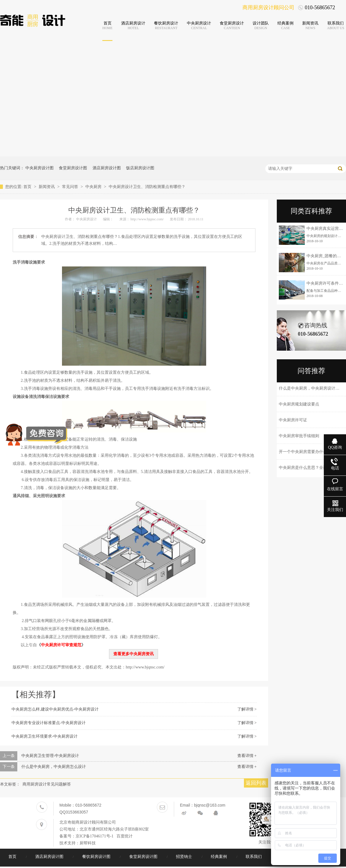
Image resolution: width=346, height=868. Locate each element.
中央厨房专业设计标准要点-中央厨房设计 (49, 723)
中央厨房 (94, 187)
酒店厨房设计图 (107, 168)
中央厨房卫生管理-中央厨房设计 (50, 756)
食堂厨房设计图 (73, 168)
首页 (28, 187)
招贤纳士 (185, 857)
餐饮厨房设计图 (97, 857)
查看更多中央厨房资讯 (133, 654)
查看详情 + (247, 756)
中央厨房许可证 (293, 420)
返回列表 (256, 783)
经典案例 (219, 857)
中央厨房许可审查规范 (61, 645)
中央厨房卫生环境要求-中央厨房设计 (45, 736)
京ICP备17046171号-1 (94, 836)
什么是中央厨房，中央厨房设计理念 (311, 388)
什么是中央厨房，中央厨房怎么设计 (54, 767)
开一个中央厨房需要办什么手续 (307, 452)
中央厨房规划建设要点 (299, 404)
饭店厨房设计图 (140, 168)
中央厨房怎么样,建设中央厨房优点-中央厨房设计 (55, 709)
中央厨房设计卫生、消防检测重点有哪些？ (147, 187)
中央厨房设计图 (40, 168)
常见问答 (71, 187)
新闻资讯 (47, 187)
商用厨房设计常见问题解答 (47, 784)
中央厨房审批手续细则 (299, 436)
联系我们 (254, 857)
